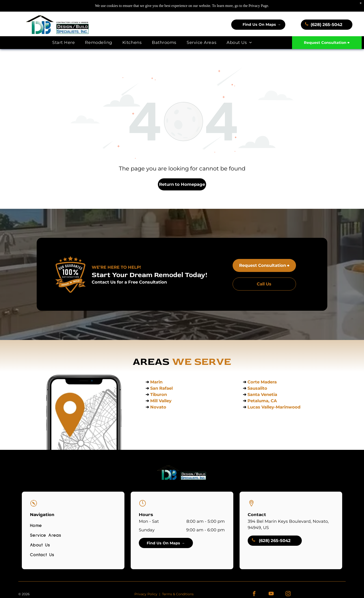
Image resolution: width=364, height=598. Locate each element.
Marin (156, 382)
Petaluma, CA (262, 401)
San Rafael (161, 388)
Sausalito (257, 388)
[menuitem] (63, 43)
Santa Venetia (263, 395)
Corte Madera (262, 382)
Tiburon (159, 395)
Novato (158, 407)
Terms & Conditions (178, 594)
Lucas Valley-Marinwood (274, 407)
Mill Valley (161, 401)
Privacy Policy (146, 594)
